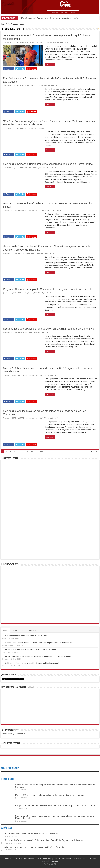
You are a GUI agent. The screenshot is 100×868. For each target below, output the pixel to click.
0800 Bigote (26, 168)
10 (27, 452)
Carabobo (22, 43)
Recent (15, 631)
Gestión (31, 293)
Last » (42, 452)
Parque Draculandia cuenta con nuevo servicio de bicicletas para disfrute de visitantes (55, 806)
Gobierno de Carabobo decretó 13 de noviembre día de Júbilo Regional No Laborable (39, 643)
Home (3, 24)
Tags (22, 631)
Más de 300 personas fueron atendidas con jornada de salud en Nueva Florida (48, 164)
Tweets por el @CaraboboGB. (14, 734)
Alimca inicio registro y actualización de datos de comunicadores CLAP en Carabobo (38, 656)
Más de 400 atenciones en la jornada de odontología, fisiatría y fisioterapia (50, 795)
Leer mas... (50, 64)
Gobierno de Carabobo (44, 43)
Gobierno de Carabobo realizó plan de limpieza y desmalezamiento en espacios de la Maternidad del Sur (55, 817)
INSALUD (56, 43)
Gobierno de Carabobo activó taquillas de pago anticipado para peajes (33, 663)
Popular (6, 631)
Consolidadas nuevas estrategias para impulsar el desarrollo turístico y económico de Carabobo (55, 786)
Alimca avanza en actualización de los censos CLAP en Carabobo (30, 649)
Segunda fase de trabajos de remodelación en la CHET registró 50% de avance (49, 329)
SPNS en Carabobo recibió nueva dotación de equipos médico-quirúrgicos (45, 18)
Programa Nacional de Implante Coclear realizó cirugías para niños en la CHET (48, 289)
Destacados (31, 43)
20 (32, 452)
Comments (32, 631)
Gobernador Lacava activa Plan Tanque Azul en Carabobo (28, 636)
